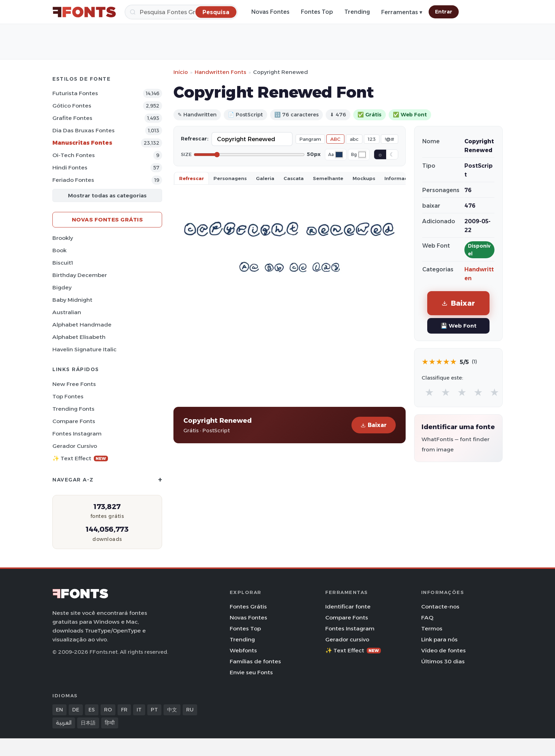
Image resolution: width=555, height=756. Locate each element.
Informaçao (399, 178)
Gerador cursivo (75, 446)
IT (139, 710)
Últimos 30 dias (443, 661)
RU (190, 710)
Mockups (364, 178)
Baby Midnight (72, 300)
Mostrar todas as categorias (107, 195)
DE (76, 710)
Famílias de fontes (255, 661)
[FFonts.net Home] (84, 12)
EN (59, 710)
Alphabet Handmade (82, 325)
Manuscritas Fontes (82, 143)
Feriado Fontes (73, 180)
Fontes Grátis (248, 607)
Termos (432, 628)
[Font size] (249, 155)
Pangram (310, 139)
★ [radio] (429, 392)
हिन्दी (110, 723)
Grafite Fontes (72, 118)
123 (372, 139)
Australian (67, 312)
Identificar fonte (348, 607)
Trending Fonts (73, 409)
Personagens (230, 178)
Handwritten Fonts (221, 72)
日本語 (88, 723)
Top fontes (68, 396)
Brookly (63, 238)
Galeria (265, 178)
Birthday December (80, 275)
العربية (64, 723)
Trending (357, 12)
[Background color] (362, 155)
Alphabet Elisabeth (79, 337)
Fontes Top (317, 12)
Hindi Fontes (70, 168)
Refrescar (191, 178)
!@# (390, 139)
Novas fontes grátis (107, 220)
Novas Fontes (270, 12)
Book (59, 250)
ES (92, 710)
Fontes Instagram (77, 434)
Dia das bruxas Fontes (84, 130)
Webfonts (243, 650)
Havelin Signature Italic (84, 349)
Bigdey (62, 287)
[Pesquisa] (181, 12)
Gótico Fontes (72, 106)
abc (354, 139)
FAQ (427, 618)
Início (181, 72)
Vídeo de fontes (444, 650)
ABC (335, 139)
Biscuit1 (63, 263)
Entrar (444, 12)
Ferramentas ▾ (402, 12)
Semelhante (328, 178)
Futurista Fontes (75, 93)
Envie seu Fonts (251, 672)
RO (108, 710)
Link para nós (439, 639)
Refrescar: (195, 139)
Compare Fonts (74, 421)
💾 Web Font (459, 326)
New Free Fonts (74, 384)
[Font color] (339, 155)
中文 (172, 710)
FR (124, 710)
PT (154, 710)
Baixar (374, 425)
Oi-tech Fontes (74, 155)
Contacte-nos (440, 607)
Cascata (294, 178)
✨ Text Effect (80, 458)
